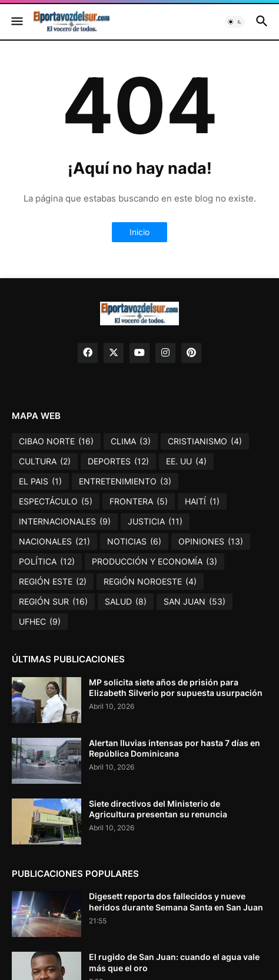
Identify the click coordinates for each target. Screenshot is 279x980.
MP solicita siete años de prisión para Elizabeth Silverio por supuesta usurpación (176, 687)
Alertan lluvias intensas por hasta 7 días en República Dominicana (175, 748)
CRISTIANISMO (205, 441)
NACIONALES (54, 542)
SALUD (126, 602)
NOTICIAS (134, 542)
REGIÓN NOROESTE (150, 582)
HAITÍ (202, 501)
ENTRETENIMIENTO (125, 481)
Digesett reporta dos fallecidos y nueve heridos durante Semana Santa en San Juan (176, 901)
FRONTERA (139, 501)
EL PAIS (40, 481)
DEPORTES (118, 461)
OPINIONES (211, 542)
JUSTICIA (155, 522)
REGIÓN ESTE (53, 582)
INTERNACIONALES (65, 522)
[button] (16, 22)
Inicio (139, 232)
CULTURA (45, 461)
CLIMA (131, 441)
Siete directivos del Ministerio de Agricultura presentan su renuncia (158, 809)
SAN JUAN (195, 602)
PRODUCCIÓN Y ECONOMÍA (155, 562)
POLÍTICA (47, 562)
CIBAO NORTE (56, 441)
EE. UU (186, 461)
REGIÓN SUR (53, 602)
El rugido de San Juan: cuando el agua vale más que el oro (174, 962)
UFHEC (40, 622)
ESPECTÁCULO (56, 501)
